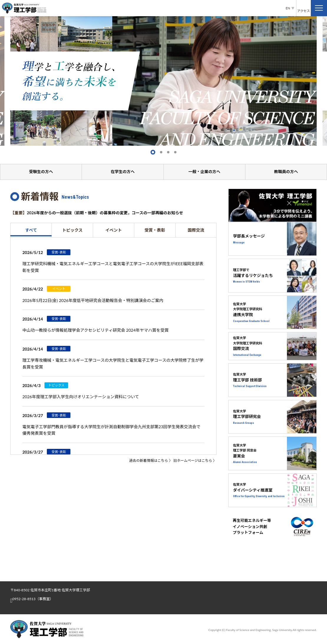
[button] (153, 152)
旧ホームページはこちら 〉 (195, 461)
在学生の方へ (123, 172)
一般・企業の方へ (204, 172)
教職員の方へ (286, 172)
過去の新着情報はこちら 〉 (151, 461)
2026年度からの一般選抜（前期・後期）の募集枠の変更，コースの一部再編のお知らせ (108, 213)
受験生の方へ (41, 172)
